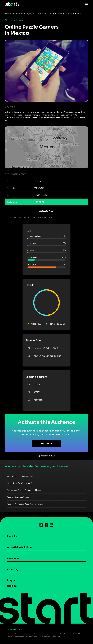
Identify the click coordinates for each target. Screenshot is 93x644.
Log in (11, 580)
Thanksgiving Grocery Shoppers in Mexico (24, 490)
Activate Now (46, 211)
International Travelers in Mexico (20, 483)
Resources (13, 558)
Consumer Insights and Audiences (30, 14)
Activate (47, 443)
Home (8, 14)
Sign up (12, 586)
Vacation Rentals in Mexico (18, 497)
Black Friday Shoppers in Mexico (20, 476)
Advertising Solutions (20, 547)
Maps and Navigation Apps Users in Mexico (25, 504)
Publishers (13, 536)
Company (13, 570)
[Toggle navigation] (86, 4)
